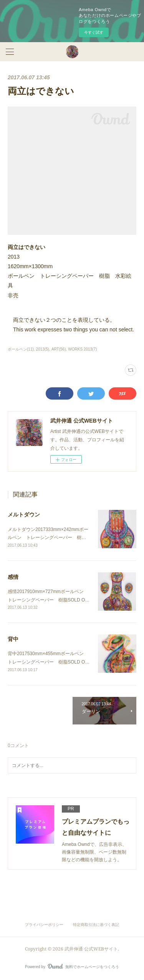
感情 (13, 577)
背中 (13, 639)
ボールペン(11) (21, 349)
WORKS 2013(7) (82, 349)
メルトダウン (24, 515)
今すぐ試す (94, 32)
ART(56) (59, 349)
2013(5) (43, 349)
